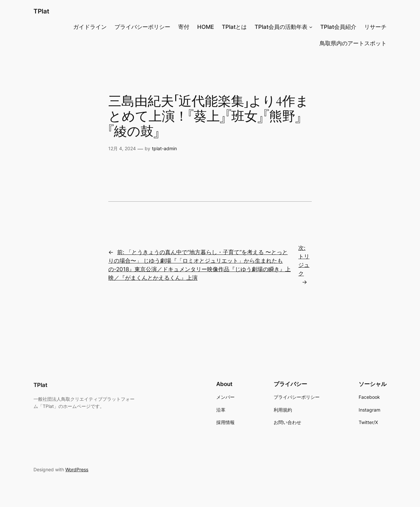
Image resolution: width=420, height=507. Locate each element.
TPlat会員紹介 (338, 27)
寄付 (184, 27)
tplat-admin (164, 148)
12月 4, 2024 (122, 148)
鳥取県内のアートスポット (353, 43)
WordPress (77, 469)
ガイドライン (90, 27)
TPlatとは (234, 27)
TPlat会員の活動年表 (281, 27)
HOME (206, 27)
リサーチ (375, 27)
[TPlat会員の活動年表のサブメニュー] (311, 27)
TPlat (41, 11)
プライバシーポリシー (142, 27)
